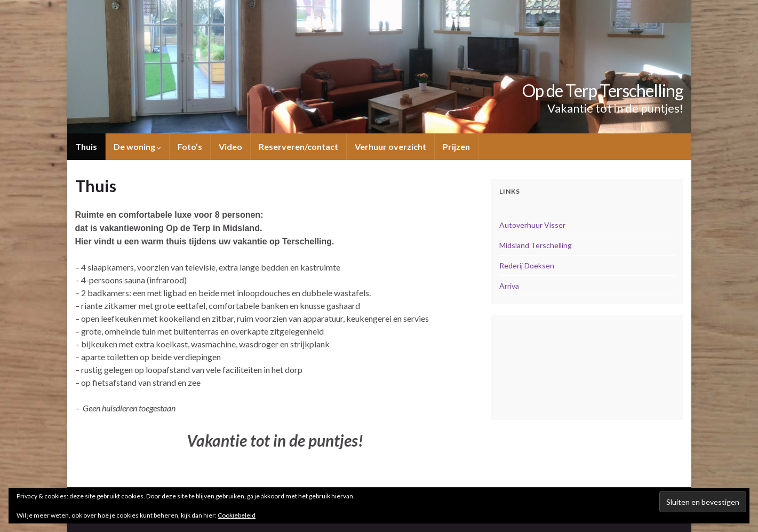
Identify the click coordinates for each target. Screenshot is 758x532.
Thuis (86, 146)
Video (230, 146)
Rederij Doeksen (527, 265)
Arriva (509, 286)
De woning (137, 146)
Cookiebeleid (237, 515)
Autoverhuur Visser (532, 225)
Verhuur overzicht (390, 146)
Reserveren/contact (298, 146)
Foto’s (190, 146)
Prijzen (456, 146)
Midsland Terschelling (536, 245)
